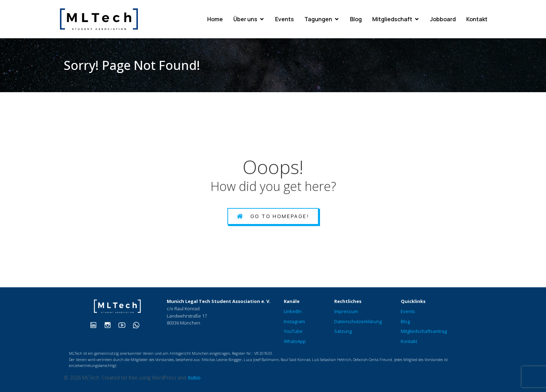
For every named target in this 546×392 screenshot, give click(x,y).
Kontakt (477, 19)
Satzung (343, 331)
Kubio (194, 378)
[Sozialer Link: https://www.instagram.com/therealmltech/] (110, 325)
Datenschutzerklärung (358, 321)
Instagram (294, 321)
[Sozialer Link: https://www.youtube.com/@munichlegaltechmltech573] (124, 325)
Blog (356, 19)
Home (215, 19)
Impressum (346, 311)
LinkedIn (293, 311)
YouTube (293, 331)
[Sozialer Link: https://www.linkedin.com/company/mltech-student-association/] (96, 325)
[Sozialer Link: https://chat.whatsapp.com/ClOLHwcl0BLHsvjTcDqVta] (139, 325)
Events (284, 19)
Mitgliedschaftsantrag (424, 331)
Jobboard (443, 19)
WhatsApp (295, 341)
